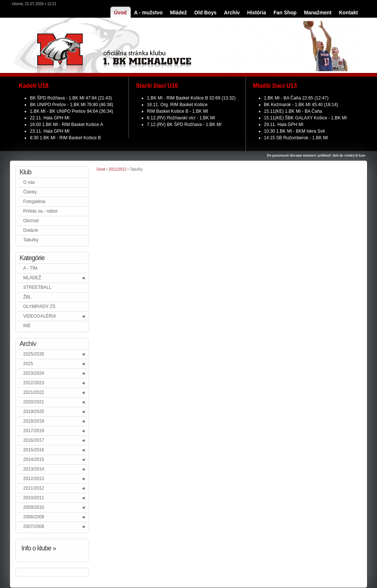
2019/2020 (34, 412)
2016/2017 (34, 440)
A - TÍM (30, 268)
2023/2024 (34, 373)
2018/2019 (34, 421)
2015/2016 (34, 450)
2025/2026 (34, 354)
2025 (28, 364)
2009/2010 (34, 507)
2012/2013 (34, 479)
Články (30, 192)
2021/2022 (34, 392)
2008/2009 (34, 517)
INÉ (27, 326)
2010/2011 (34, 498)
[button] (84, 278)
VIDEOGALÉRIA (40, 316)
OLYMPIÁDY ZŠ (39, 307)
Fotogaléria (34, 202)
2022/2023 (34, 383)
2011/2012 (34, 488)
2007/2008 (34, 526)
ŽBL (27, 297)
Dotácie (31, 230)
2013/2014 (34, 469)
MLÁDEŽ (32, 278)
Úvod (101, 169)
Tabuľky (31, 240)
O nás (29, 182)
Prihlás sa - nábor (40, 211)
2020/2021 (34, 402)
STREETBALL (37, 287)
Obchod (31, 221)
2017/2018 (34, 431)
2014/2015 (34, 459)
